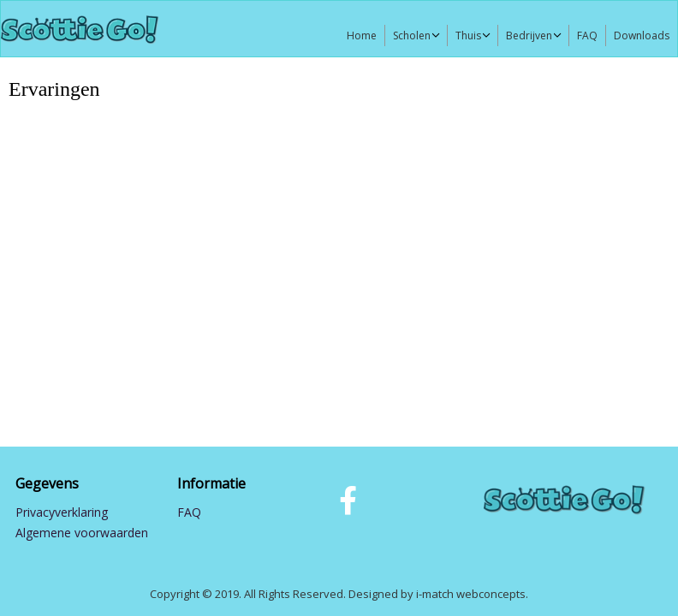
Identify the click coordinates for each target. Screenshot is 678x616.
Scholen (412, 36)
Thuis (468, 36)
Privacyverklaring (62, 512)
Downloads (642, 36)
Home (362, 36)
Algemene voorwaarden (82, 533)
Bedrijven (529, 36)
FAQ (587, 36)
